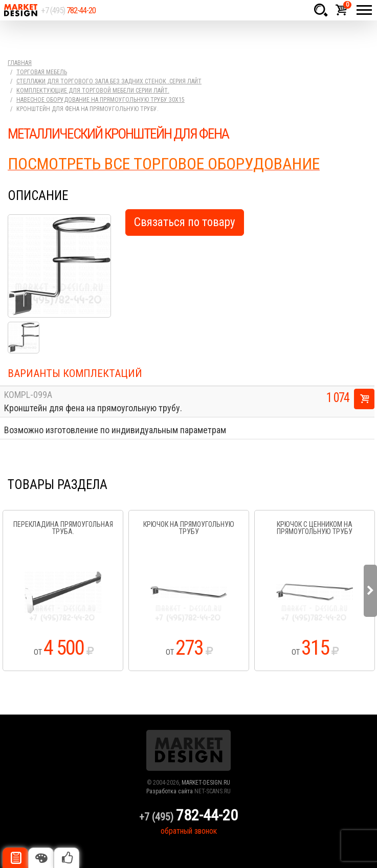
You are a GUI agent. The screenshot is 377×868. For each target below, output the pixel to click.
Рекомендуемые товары (66, 858)
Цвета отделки (41, 858)
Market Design (20, 10)
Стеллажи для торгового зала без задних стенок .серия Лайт (109, 81)
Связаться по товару (185, 222)
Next (370, 591)
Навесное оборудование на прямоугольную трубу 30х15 (101, 100)
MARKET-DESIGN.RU (206, 783)
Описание (15, 858)
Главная (20, 63)
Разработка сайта (170, 791)
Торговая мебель (42, 72)
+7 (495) (68, 10)
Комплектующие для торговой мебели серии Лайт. (93, 91)
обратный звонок (189, 831)
